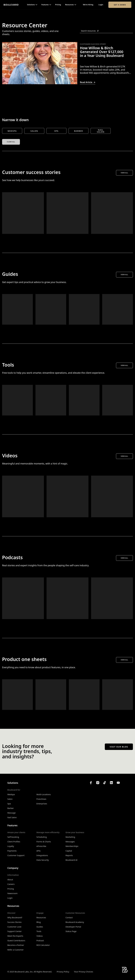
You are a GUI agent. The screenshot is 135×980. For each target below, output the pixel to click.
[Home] (11, 5)
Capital (69, 851)
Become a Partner (16, 945)
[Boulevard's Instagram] (98, 783)
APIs (39, 851)
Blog (39, 922)
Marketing (70, 837)
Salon (10, 799)
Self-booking (13, 837)
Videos (40, 936)
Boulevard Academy (75, 922)
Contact (69, 917)
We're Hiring (88, 5)
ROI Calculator (43, 945)
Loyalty (11, 846)
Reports (69, 855)
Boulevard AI (71, 860)
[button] (32, 5)
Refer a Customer (15, 950)
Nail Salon (12, 817)
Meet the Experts (15, 936)
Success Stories (14, 922)
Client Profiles (14, 842)
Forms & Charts (44, 842)
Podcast (40, 940)
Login (101, 5)
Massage (12, 813)
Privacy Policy (63, 972)
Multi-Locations (44, 794)
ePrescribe (41, 846)
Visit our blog (119, 747)
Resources (41, 917)
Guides (40, 927)
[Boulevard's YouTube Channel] (118, 783)
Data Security (43, 860)
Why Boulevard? (15, 917)
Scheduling (42, 837)
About (10, 879)
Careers (11, 884)
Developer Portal (73, 927)
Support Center (15, 931)
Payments (12, 851)
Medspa (11, 794)
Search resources (90, 31)
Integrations (42, 855)
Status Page (71, 931)
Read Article (88, 82)
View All (124, 173)
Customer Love (14, 927)
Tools (39, 931)
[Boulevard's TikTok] (105, 783)
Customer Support (16, 855)
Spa (9, 804)
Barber (11, 808)
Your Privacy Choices (84, 972)
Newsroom (12, 893)
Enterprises (42, 804)
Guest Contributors (16, 940)
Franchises (41, 799)
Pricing (58, 5)
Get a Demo (120, 5)
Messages (70, 842)
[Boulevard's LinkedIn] (111, 783)
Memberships (72, 846)
